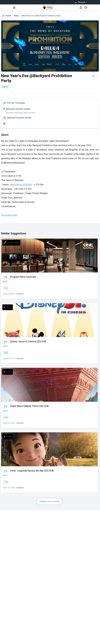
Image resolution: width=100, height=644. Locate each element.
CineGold (20, 294)
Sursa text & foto (9, 215)
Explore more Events (49, 501)
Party (16, 16)
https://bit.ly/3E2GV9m (21, 185)
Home (8, 16)
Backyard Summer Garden (18, 109)
